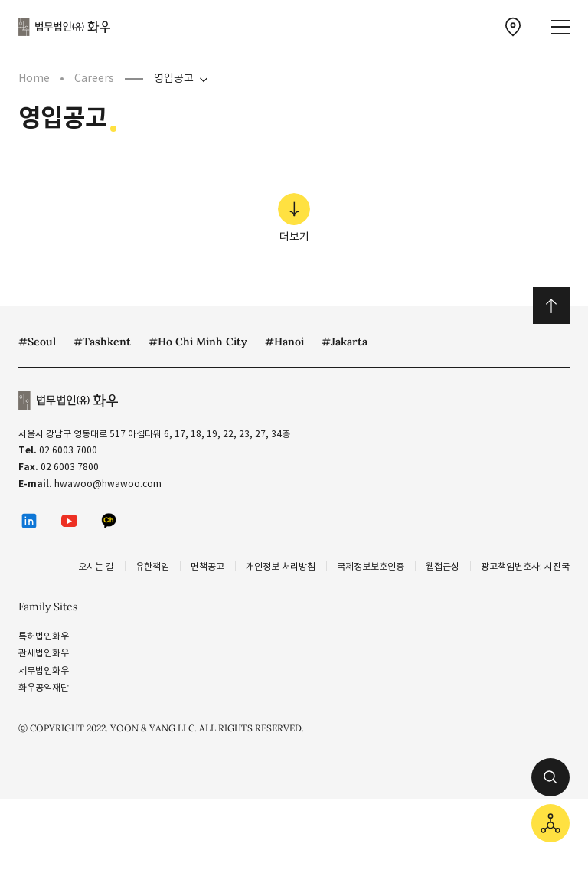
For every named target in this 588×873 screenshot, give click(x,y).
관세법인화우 (44, 653)
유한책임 (152, 566)
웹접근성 (443, 566)
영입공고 (174, 78)
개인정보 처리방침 (281, 566)
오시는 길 (96, 566)
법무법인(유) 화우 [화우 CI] (64, 27)
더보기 (294, 218)
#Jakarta (345, 342)
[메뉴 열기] (560, 27)
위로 (551, 306)
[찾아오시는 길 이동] (513, 27)
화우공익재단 (44, 687)
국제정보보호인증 (371, 566)
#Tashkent (102, 342)
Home (34, 78)
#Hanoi (284, 342)
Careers (94, 78)
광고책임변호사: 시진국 (525, 566)
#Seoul (37, 342)
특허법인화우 (44, 636)
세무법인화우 (44, 670)
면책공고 (207, 566)
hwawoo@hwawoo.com (108, 484)
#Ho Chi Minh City (198, 342)
